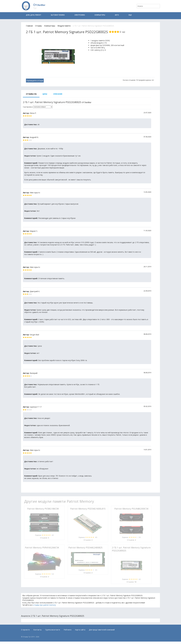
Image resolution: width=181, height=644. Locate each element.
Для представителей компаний (102, 630)
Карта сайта (80, 630)
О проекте (25, 630)
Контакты (37, 630)
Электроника (80, 15)
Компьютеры (100, 15)
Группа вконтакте (53, 630)
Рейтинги (68, 630)
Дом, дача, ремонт (34, 15)
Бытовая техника (58, 15)
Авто (117, 15)
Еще (130, 15)
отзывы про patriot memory (44, 605)
